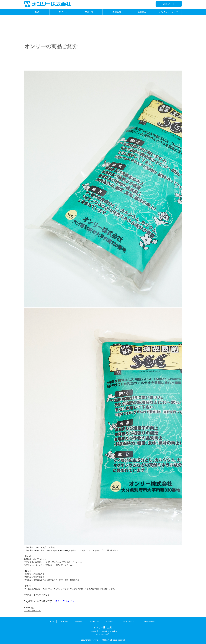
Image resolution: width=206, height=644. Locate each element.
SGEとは (63, 12)
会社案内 (142, 12)
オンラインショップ (168, 12)
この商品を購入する (32, 611)
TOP (37, 12)
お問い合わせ (169, 4)
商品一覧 (89, 12)
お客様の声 (116, 12)
